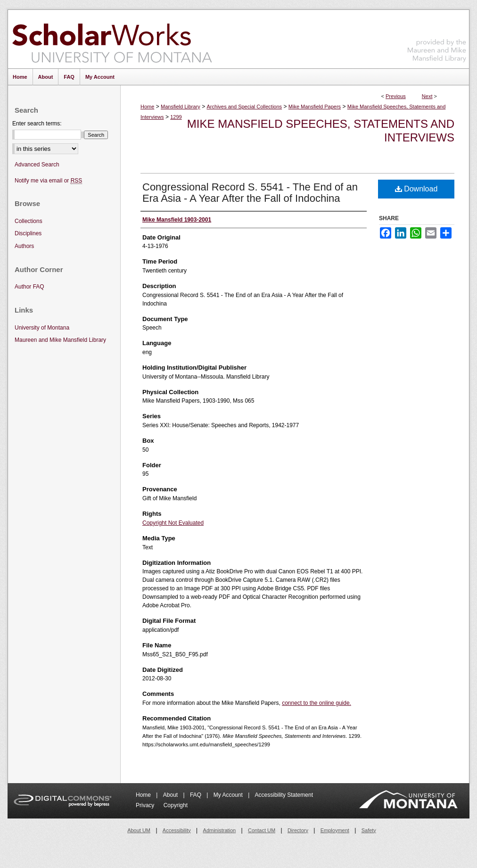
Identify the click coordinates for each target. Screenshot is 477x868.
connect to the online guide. (317, 703)
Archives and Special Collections (245, 107)
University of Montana (42, 328)
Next (427, 96)
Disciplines (28, 233)
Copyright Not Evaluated (173, 523)
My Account (229, 795)
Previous (396, 96)
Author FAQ (29, 287)
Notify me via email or (48, 181)
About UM (139, 830)
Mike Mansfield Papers (315, 107)
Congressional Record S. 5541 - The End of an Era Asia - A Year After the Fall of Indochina (250, 193)
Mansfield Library (181, 107)
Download (416, 189)
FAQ (196, 795)
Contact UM (262, 830)
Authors (24, 246)
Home (147, 107)
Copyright (176, 805)
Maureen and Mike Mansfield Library (437, 37)
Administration (220, 830)
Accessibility (177, 830)
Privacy (146, 805)
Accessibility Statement (284, 795)
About (171, 795)
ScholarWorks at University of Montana (112, 39)
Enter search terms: (37, 124)
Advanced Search (37, 165)
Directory (298, 830)
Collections (29, 221)
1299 (176, 117)
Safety (369, 830)
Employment (335, 830)
